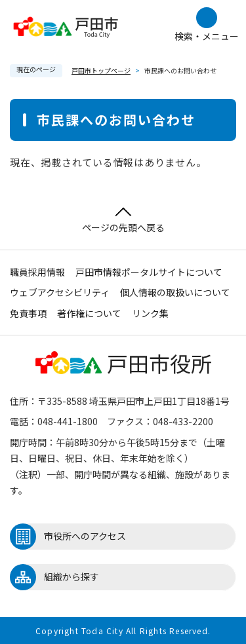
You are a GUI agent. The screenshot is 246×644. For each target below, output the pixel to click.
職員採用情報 (37, 272)
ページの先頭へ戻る (123, 220)
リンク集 (150, 313)
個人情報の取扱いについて (175, 292)
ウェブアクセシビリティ (60, 292)
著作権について (89, 313)
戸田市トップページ (101, 70)
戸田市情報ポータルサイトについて (149, 272)
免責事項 (28, 313)
